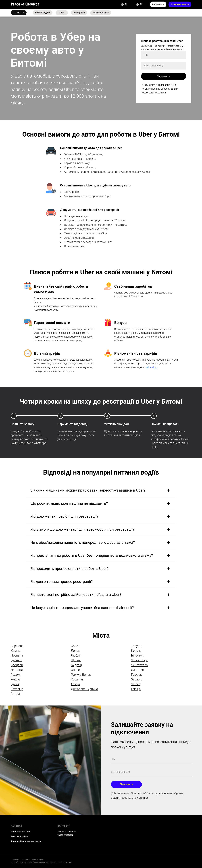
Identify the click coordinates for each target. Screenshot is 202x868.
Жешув (16, 679)
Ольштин (137, 670)
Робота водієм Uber (21, 832)
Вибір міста (158, 4)
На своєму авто (101, 13)
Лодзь (75, 651)
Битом (15, 694)
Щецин (76, 660)
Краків (15, 651)
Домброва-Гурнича (84, 689)
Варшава (17, 646)
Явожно (137, 679)
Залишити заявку (180, 4)
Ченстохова (139, 665)
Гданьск (16, 660)
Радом (15, 675)
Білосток (137, 655)
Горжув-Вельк (81, 675)
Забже (136, 684)
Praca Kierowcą (25, 4)
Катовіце (17, 689)
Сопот (75, 646)
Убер (62, 13)
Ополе (75, 670)
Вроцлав (17, 665)
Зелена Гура (140, 660)
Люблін (76, 655)
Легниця (17, 670)
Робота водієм (43, 13)
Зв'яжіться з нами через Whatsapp (67, 833)
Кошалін (77, 679)
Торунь (136, 646)
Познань (17, 655)
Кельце (136, 651)
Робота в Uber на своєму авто (26, 841)
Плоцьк (136, 675)
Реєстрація (79, 13)
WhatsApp (152, 367)
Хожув (75, 684)
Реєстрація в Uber (20, 836)
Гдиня (15, 684)
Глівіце (136, 689)
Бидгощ (76, 665)
